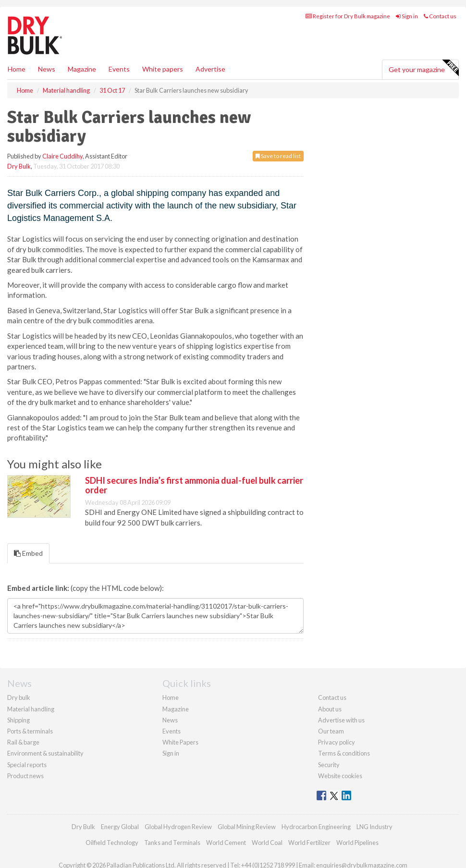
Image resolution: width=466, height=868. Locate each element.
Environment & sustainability (45, 753)
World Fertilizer (309, 843)
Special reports (27, 765)
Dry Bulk (19, 166)
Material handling (31, 709)
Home (17, 69)
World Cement (226, 843)
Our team (331, 731)
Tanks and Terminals (172, 843)
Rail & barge (23, 742)
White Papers (180, 742)
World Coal (267, 843)
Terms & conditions (344, 753)
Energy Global (120, 827)
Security (329, 765)
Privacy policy (337, 742)
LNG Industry (374, 827)
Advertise (210, 69)
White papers (163, 69)
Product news (25, 776)
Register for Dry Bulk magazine (348, 16)
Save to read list (278, 156)
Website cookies (340, 776)
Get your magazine (423, 68)
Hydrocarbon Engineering (316, 827)
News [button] (47, 69)
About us (330, 709)
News (170, 720)
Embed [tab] (28, 553)
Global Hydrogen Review (178, 827)
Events (119, 69)
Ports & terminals (30, 731)
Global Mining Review (247, 827)
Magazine (82, 69)
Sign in (407, 16)
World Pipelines (357, 843)
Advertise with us (341, 720)
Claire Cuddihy (62, 156)
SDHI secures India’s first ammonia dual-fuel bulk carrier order (194, 485)
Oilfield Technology (112, 843)
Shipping (18, 720)
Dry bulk (19, 697)
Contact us (440, 16)
